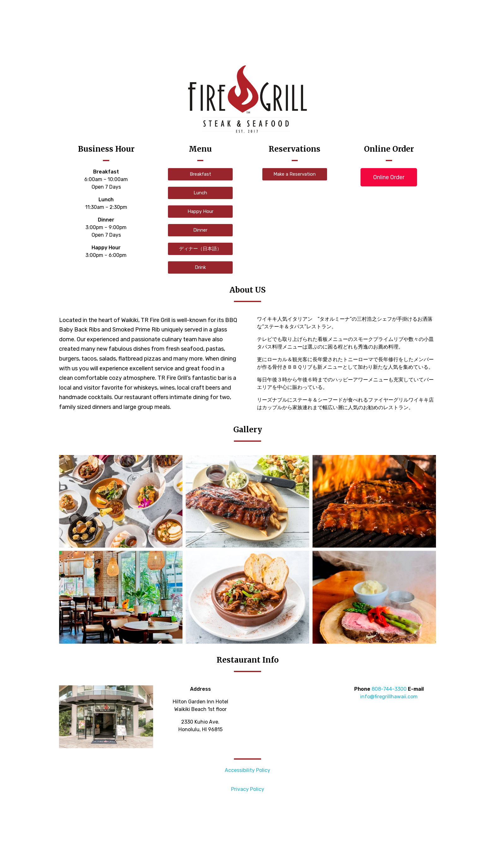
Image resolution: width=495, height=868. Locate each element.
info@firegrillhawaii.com (389, 697)
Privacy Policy (248, 789)
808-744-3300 (389, 689)
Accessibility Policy (247, 770)
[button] (200, 174)
